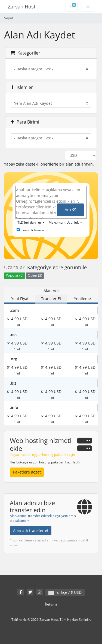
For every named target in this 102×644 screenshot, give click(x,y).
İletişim (51, 604)
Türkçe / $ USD (65, 592)
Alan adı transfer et (31, 530)
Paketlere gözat (27, 472)
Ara (70, 210)
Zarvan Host (22, 7)
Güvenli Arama (30, 230)
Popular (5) (15, 275)
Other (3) (35, 275)
